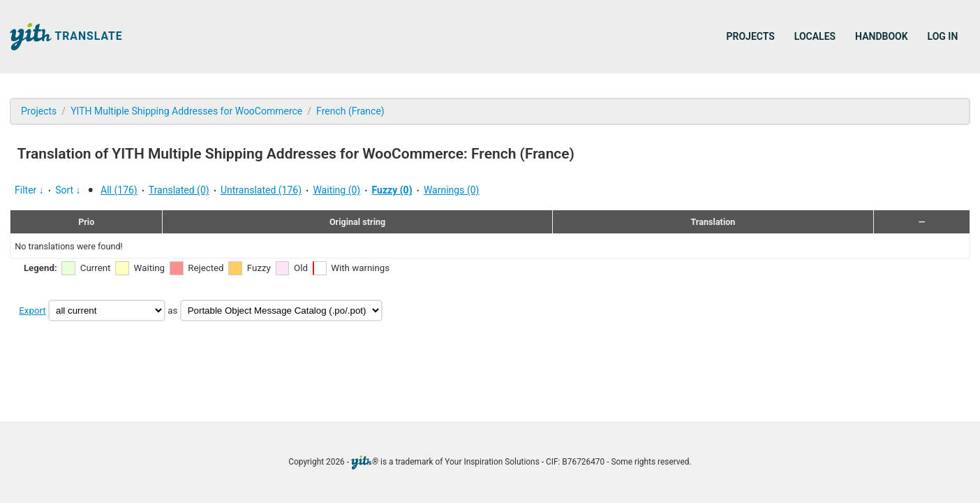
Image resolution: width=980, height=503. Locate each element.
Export (32, 311)
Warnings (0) (452, 190)
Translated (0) (179, 190)
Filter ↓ (29, 190)
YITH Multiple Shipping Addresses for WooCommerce (186, 111)
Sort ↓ (68, 190)
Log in (943, 36)
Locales (815, 36)
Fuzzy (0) (392, 190)
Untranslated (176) (261, 190)
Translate (66, 37)
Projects (751, 36)
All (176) (119, 190)
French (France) (350, 111)
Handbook (881, 36)
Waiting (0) (336, 190)
